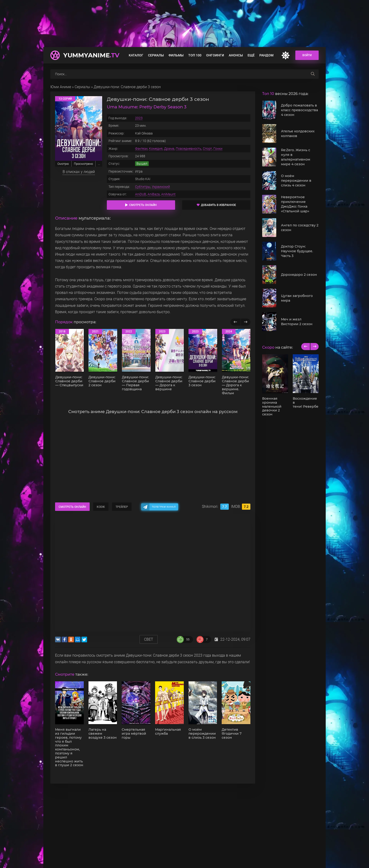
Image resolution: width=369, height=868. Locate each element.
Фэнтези (141, 149)
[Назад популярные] (235, 322)
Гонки (218, 149)
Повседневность (189, 149)
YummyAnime (91, 55)
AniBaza (154, 194)
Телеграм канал (164, 507)
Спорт (207, 149)
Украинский (161, 187)
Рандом (266, 55)
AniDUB (141, 194)
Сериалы (156, 55)
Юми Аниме (61, 87)
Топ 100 (195, 55)
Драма (169, 149)
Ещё (251, 55)
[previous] (306, 347)
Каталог (136, 55)
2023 (139, 118)
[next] (314, 347)
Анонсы (236, 55)
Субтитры (143, 187)
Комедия (156, 149)
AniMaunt (168, 194)
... (99, 164)
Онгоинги (215, 55)
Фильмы (176, 55)
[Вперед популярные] (246, 322)
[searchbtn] (313, 74)
